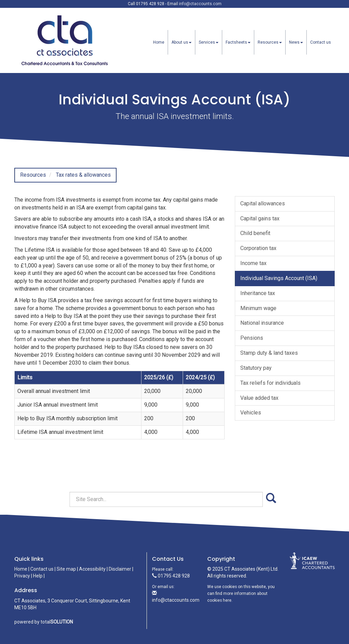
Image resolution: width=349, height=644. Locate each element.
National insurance (262, 323)
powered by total (44, 622)
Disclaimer (120, 569)
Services (209, 42)
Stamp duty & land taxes (269, 353)
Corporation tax (258, 248)
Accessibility (92, 569)
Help (38, 576)
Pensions (252, 338)
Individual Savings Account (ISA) (279, 278)
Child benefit (255, 233)
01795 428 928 (171, 576)
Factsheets (238, 42)
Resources (270, 42)
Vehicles (251, 413)
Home (159, 42)
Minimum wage (258, 308)
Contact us (321, 42)
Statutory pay (256, 368)
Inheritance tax (258, 293)
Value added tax (259, 398)
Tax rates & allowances (83, 175)
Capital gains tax (260, 218)
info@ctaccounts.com (200, 4)
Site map (66, 569)
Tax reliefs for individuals (270, 383)
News (296, 42)
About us (181, 42)
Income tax (253, 263)
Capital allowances (263, 203)
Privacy (22, 576)
